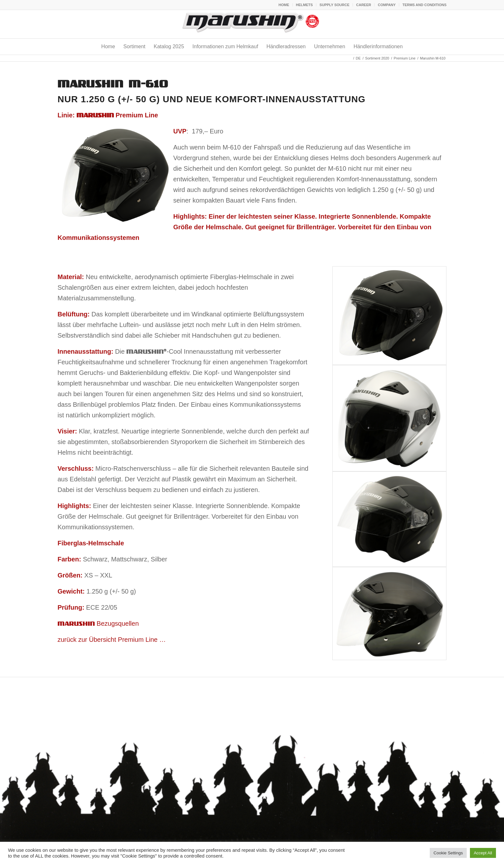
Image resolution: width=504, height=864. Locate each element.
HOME (284, 5)
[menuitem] (284, 5)
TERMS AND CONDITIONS (424, 5)
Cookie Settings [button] (448, 853)
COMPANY (387, 5)
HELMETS (305, 5)
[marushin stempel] (252, 24)
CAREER (364, 5)
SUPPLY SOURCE (334, 5)
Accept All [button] (483, 853)
